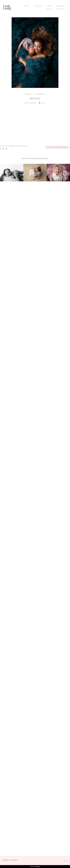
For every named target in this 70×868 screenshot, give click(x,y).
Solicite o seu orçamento (58, 824)
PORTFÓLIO (38, 6)
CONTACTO (61, 9)
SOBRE (49, 9)
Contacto (14, 862)
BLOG (50, 6)
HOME (27, 6)
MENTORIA (61, 6)
